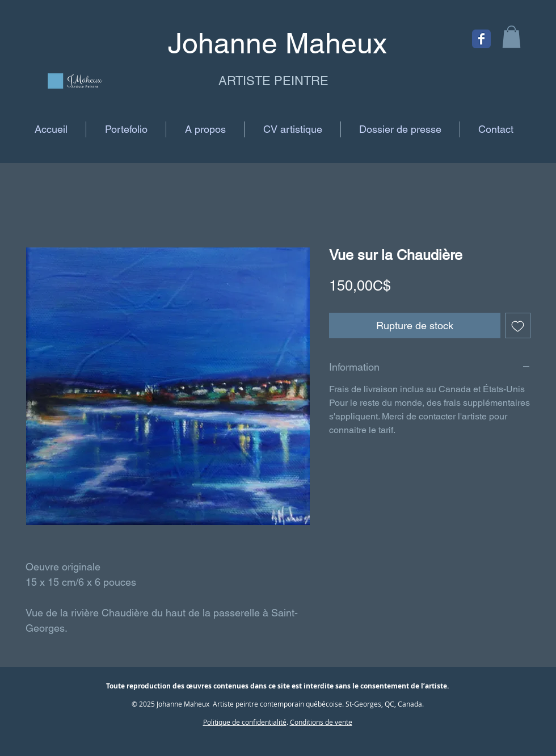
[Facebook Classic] (481, 39)
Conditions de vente (321, 722)
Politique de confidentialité (245, 722)
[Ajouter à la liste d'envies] (518, 325)
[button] (511, 37)
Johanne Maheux (183, 704)
